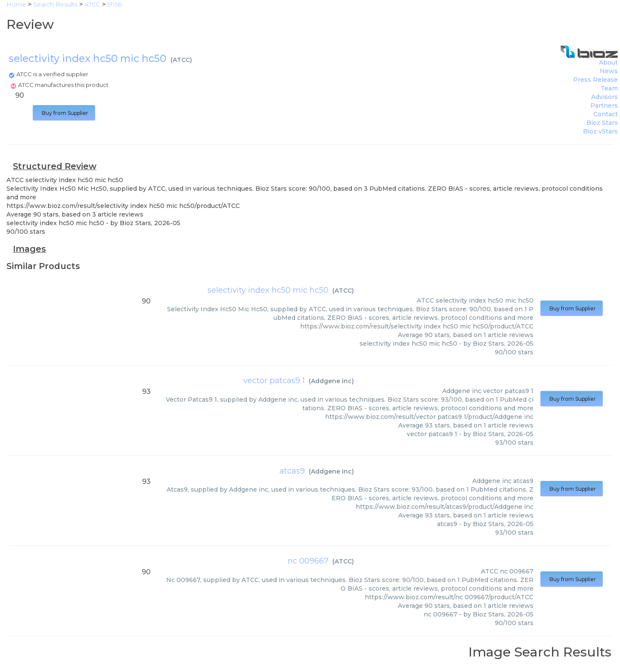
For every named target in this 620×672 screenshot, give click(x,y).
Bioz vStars (600, 131)
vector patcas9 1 (274, 381)
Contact (606, 114)
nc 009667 (308, 561)
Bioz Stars (602, 123)
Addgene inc (331, 381)
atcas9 (292, 471)
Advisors (604, 97)
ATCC (181, 60)
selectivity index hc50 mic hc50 (268, 290)
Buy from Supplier (64, 113)
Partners (604, 105)
